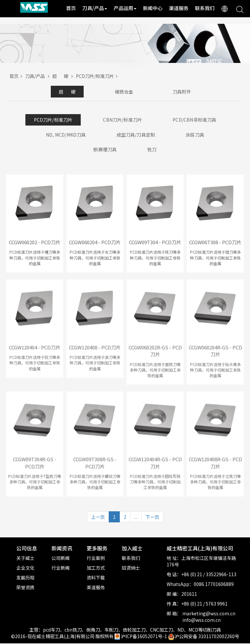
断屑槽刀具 (104, 150)
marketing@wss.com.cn (209, 614)
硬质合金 (124, 92)
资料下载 (96, 578)
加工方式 (96, 568)
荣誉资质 (25, 588)
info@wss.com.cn (201, 621)
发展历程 (25, 578)
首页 (71, 8)
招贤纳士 (131, 568)
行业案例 (96, 559)
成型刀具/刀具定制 (136, 135)
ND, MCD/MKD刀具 (65, 135)
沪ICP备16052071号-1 (144, 637)
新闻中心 (153, 8)
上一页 (98, 518)
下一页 (152, 518)
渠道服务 (179, 8)
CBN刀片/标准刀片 (123, 120)
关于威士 (25, 559)
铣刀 (153, 150)
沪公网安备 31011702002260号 (204, 637)
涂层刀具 (196, 135)
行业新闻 (61, 568)
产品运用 (125, 8)
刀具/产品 (95, 8)
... (136, 518)
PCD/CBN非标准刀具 (196, 120)
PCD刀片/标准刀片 (98, 76)
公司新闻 (61, 559)
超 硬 (64, 76)
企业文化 (25, 568)
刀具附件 (187, 92)
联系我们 (205, 8)
